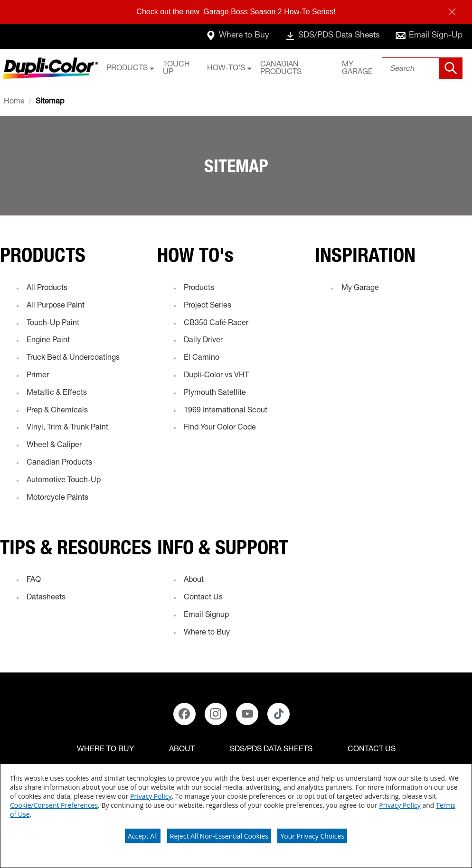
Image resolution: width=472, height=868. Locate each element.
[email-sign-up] (428, 36)
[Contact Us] (372, 750)
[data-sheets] (327, 36)
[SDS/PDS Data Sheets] (271, 750)
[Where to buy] (105, 750)
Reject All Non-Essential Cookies (219, 836)
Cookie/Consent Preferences (54, 805)
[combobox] (422, 68)
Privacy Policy (151, 796)
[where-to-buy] (228, 36)
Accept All (143, 836)
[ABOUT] (182, 750)
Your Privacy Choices (312, 836)
